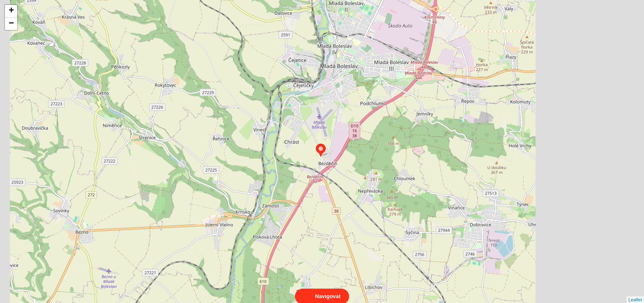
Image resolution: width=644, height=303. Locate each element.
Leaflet (635, 292)
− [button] (11, 24)
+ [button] (11, 11)
